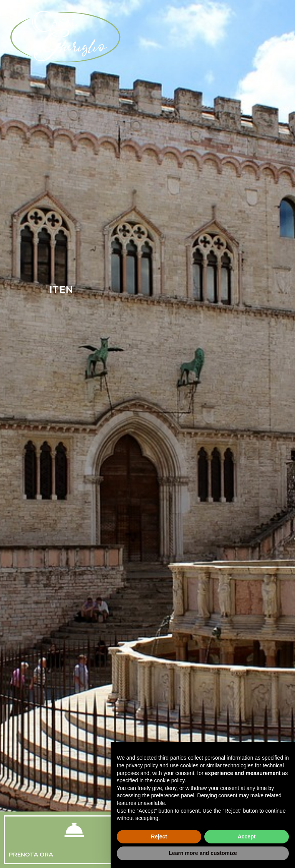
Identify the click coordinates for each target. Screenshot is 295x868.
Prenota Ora (31, 854)
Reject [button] (159, 836)
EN (66, 290)
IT (54, 290)
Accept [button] (247, 836)
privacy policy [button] (142, 765)
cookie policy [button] (169, 780)
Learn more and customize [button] (203, 853)
